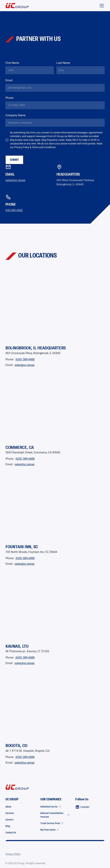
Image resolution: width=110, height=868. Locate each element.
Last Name (63, 63)
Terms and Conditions (44, 147)
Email (9, 80)
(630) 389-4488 (25, 359)
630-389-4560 (14, 210)
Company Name (15, 115)
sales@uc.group (15, 180)
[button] (101, 6)
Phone (9, 98)
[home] (17, 6)
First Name (12, 63)
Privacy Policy (22, 147)
